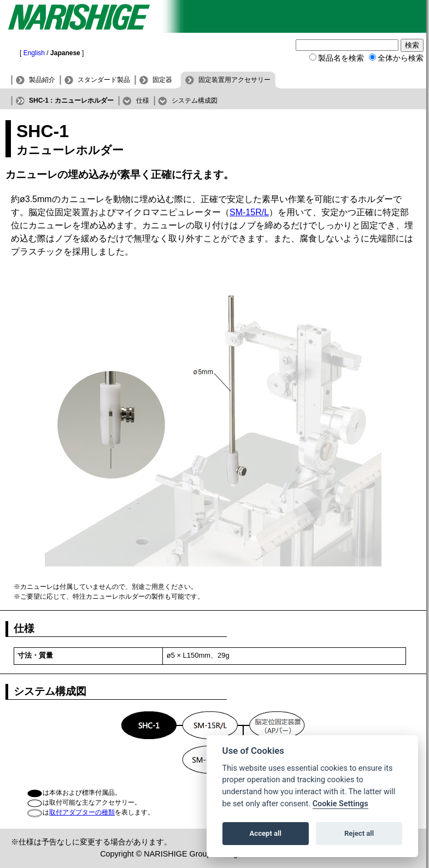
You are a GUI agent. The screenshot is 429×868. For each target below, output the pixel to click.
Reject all (359, 833)
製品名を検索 (341, 58)
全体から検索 (401, 58)
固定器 (162, 80)
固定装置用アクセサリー (234, 80)
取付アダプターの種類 (82, 812)
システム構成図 (195, 101)
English (34, 53)
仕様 (143, 101)
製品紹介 (42, 80)
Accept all (266, 833)
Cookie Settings (340, 804)
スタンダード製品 (104, 80)
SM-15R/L (249, 212)
